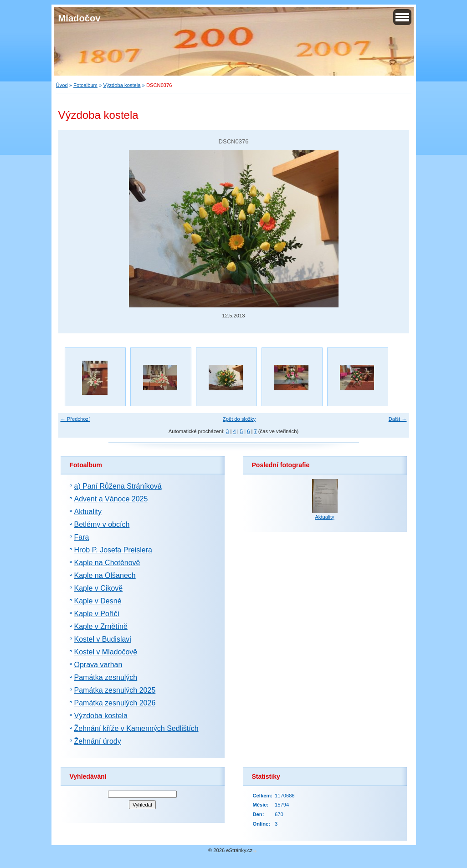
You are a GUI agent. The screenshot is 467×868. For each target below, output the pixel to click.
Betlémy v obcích (102, 524)
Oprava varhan (98, 665)
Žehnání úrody (98, 741)
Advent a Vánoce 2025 (111, 499)
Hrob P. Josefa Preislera (113, 550)
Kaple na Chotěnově (107, 563)
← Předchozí (75, 419)
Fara (82, 537)
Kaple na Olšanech (105, 575)
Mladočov (80, 18)
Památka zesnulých (106, 677)
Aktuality (88, 512)
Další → (398, 419)
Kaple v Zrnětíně (101, 626)
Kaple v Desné (98, 601)
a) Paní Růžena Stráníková (118, 486)
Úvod (62, 85)
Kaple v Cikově (99, 588)
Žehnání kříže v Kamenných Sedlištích (136, 728)
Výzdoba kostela (122, 85)
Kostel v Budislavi (103, 639)
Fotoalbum (85, 85)
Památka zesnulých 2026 (115, 703)
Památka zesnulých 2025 (115, 690)
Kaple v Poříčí (97, 614)
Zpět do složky (239, 419)
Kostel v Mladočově (106, 652)
